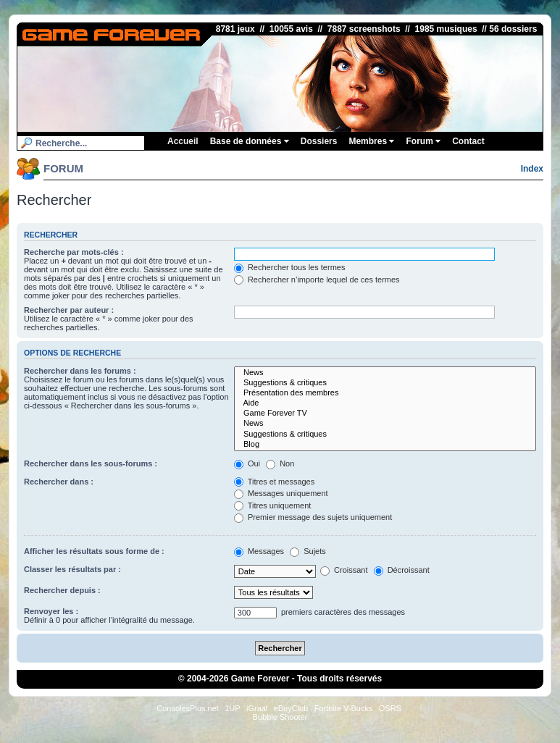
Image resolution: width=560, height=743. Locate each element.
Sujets (308, 551)
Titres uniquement (273, 505)
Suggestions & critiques (385, 383)
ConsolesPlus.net (188, 708)
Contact (468, 141)
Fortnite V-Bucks (344, 708)
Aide (385, 403)
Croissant (344, 570)
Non (280, 463)
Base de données (250, 141)
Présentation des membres (385, 393)
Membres (371, 141)
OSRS (390, 708)
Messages (259, 551)
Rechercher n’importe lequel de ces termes (317, 280)
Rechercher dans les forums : (80, 371)
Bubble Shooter (280, 717)
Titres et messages (274, 482)
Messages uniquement (281, 493)
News (385, 373)
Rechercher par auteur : (69, 310)
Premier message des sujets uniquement (313, 517)
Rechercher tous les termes (290, 267)
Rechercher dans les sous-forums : (91, 463)
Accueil (183, 141)
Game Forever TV (385, 414)
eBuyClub (291, 708)
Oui (247, 463)
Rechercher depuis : (62, 590)
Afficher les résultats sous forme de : (94, 551)
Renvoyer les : (51, 611)
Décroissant (402, 570)
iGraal (257, 708)
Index (532, 169)
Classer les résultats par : (72, 569)
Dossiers (319, 141)
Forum (423, 141)
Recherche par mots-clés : (74, 252)
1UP (232, 708)
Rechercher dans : (59, 482)
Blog (385, 445)
